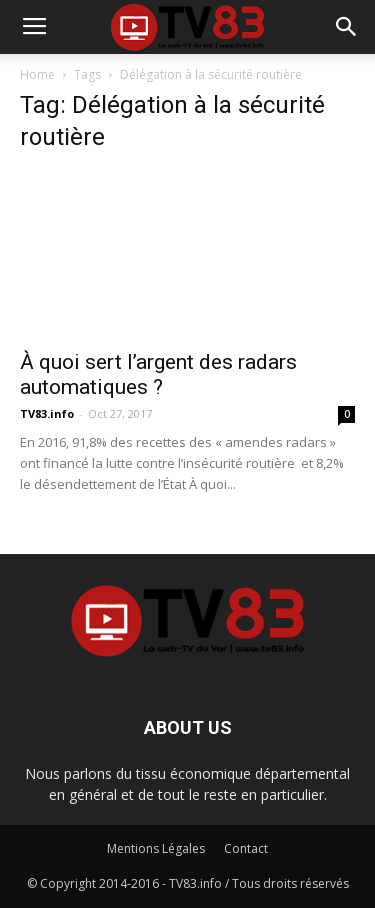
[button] (347, 27)
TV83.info (47, 413)
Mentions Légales (156, 848)
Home (37, 74)
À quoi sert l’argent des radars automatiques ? (158, 374)
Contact (246, 848)
